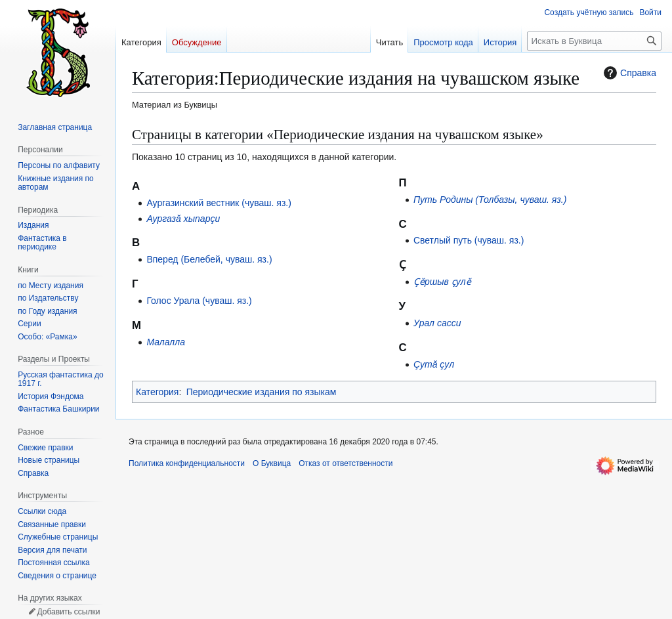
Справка (628, 73)
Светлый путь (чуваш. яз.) (469, 240)
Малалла (166, 342)
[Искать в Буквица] (594, 41)
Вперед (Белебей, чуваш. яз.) (209, 259)
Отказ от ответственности (346, 463)
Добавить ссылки (68, 612)
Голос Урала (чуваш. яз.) (199, 301)
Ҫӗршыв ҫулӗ (442, 282)
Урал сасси (437, 323)
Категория (157, 392)
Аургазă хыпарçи (183, 219)
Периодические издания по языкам (262, 392)
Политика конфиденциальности (187, 463)
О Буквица (272, 463)
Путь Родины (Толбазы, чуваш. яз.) (490, 200)
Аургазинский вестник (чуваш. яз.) (219, 203)
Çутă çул (434, 364)
